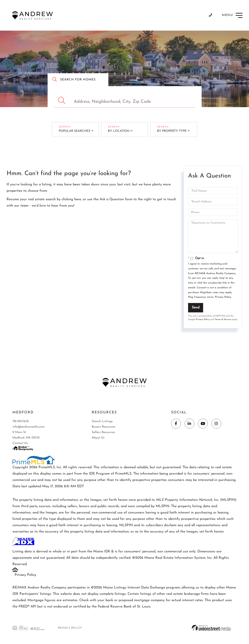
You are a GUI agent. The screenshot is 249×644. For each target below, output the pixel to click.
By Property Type (170, 131)
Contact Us (20, 443)
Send (196, 307)
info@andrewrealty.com (29, 427)
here (78, 199)
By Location (117, 131)
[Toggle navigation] (233, 15)
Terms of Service (223, 319)
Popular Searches (72, 131)
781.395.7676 (21, 422)
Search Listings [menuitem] (102, 422)
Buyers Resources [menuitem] (104, 427)
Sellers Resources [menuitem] (103, 433)
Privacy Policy (223, 296)
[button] (62, 100)
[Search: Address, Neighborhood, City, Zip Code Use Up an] (125, 100)
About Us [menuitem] (98, 438)
